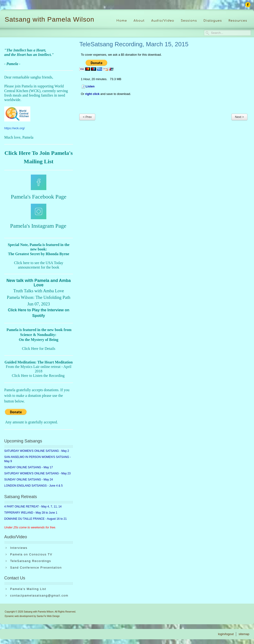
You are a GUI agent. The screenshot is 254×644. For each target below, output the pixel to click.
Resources (238, 21)
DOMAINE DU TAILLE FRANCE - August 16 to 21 (36, 519)
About (139, 21)
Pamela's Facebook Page (39, 197)
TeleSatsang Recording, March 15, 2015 (134, 44)
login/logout (226, 634)
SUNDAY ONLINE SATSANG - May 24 (29, 480)
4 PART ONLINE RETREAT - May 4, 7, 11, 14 (33, 507)
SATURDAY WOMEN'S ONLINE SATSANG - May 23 (37, 473)
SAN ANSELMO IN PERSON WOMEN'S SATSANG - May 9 (38, 459)
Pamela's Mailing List (28, 589)
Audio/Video (163, 21)
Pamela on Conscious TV (31, 554)
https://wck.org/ (14, 128)
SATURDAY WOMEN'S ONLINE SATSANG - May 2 (37, 451)
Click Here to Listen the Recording (38, 376)
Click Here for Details (39, 349)
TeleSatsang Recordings (31, 561)
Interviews (19, 548)
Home (122, 21)
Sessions (189, 21)
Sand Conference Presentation (36, 568)
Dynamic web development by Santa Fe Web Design (32, 616)
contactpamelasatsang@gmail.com (39, 595)
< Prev (87, 117)
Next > (239, 117)
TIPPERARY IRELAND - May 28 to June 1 (31, 513)
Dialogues (213, 21)
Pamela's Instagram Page (38, 226)
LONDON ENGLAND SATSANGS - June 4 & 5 (34, 486)
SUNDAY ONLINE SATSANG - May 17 (29, 467)
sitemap (244, 634)
